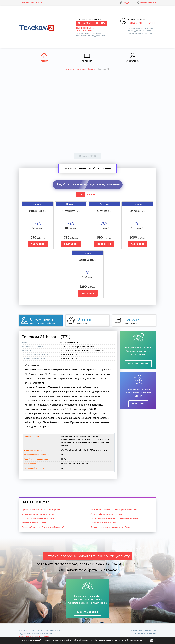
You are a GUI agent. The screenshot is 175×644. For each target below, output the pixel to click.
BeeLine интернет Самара (34, 523)
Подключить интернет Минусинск (38, 518)
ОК (151, 640)
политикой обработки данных (132, 640)
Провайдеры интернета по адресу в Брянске (112, 527)
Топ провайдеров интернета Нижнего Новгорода (114, 518)
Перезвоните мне (146, 3)
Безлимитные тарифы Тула (103, 523)
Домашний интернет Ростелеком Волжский (43, 527)
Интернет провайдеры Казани (80, 69)
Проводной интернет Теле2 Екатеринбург (42, 510)
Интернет (87, 57)
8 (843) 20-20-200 (141, 23)
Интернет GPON (88, 156)
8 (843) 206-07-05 (91, 23)
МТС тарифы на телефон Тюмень (106, 514)
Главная (44, 57)
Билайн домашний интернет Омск (38, 514)
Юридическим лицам (30, 3)
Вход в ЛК (126, 3)
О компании (133, 57)
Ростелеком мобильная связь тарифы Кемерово (113, 510)
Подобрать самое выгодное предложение (88, 184)
